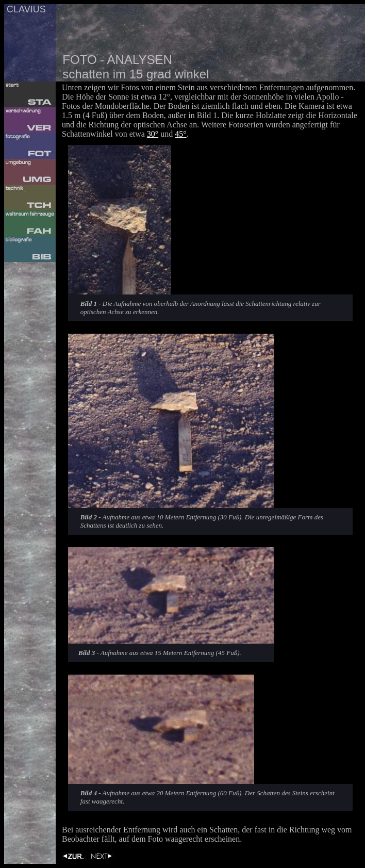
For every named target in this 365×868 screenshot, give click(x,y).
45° (180, 134)
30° (153, 134)
